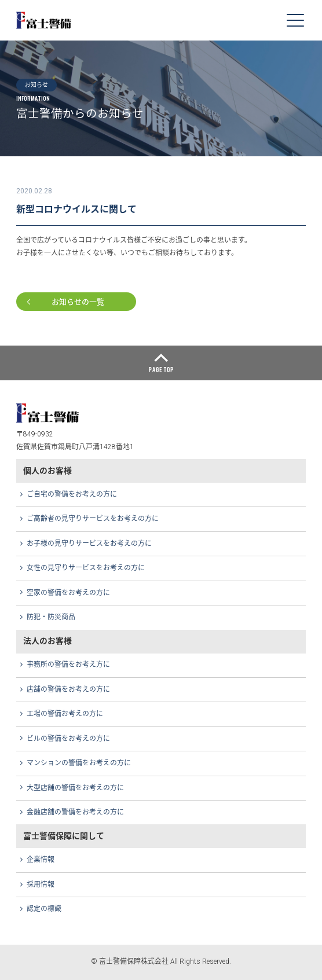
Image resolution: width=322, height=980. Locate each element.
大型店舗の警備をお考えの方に (75, 788)
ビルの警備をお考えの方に (68, 739)
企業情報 (41, 860)
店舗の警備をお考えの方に (68, 689)
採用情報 (41, 884)
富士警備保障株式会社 (44, 20)
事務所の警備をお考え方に (68, 665)
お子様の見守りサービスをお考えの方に (89, 544)
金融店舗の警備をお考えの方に (75, 812)
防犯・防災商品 (51, 617)
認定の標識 (44, 909)
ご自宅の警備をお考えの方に (72, 494)
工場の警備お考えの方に (65, 714)
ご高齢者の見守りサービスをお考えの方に (93, 519)
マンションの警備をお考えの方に (79, 763)
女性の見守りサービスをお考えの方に (86, 568)
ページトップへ (161, 363)
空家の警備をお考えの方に (68, 593)
